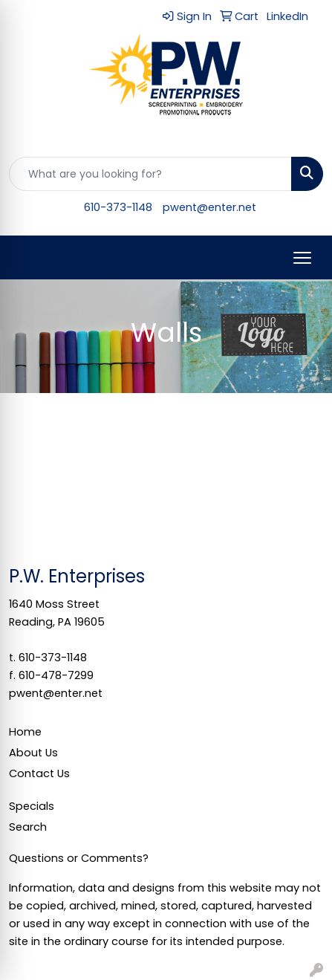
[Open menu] (302, 258)
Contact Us (39, 773)
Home (25, 732)
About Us (33, 753)
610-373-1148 (118, 207)
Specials (32, 806)
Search (28, 827)
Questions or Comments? (79, 858)
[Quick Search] (150, 174)
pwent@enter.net (209, 207)
